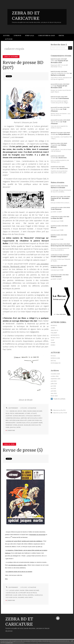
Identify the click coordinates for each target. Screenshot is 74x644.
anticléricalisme (15, 420)
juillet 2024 (54, 384)
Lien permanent (12, 408)
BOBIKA (53, 345)
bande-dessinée (37, 411)
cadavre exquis (21, 423)
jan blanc (21, 425)
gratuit (20, 411)
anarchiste (37, 416)
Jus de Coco (62, 158)
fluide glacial (13, 597)
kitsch (28, 423)
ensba (37, 420)
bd (16, 411)
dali (41, 420)
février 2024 (54, 396)
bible (7, 420)
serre (20, 595)
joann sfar (31, 420)
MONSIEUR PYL (55, 335)
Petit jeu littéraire (64, 134)
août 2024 (54, 381)
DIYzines (53, 356)
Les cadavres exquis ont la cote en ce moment (19, 572)
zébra (25, 411)
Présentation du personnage (37, 535)
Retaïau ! (54, 237)
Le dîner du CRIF (57, 218)
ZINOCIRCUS (54, 330)
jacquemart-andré (37, 423)
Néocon (53, 228)
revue (8, 413)
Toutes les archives (59, 399)
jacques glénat (14, 590)
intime (15, 425)
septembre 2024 (55, 379)
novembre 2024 (55, 374)
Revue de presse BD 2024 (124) (61, 246)
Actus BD (9, 39)
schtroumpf (22, 593)
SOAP (52, 340)
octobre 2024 (55, 376)
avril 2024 (53, 391)
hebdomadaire (19, 413)
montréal (31, 595)
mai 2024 (53, 388)
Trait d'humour (64, 98)
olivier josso (39, 595)
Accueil (6, 36)
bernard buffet (11, 423)
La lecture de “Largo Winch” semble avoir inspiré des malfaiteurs (24, 541)
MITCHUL (53, 361)
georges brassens (19, 416)
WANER (53, 343)
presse (12, 413)
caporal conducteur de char (60, 73)
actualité (34, 413)
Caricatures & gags (46, 36)
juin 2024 (53, 386)
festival (25, 595)
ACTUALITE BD (32, 408)
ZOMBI (53, 328)
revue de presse (32, 593)
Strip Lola (30, 36)
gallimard (21, 597)
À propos (17, 36)
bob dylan (35, 425)
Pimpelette (54, 145)
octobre (27, 413)
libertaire (24, 418)
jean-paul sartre (15, 427)
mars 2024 (54, 393)
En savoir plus (9, 642)
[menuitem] (7, 36)
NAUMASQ (54, 325)
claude (15, 595)
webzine (12, 411)
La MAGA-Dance (57, 267)
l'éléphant (9, 416)
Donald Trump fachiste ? (59, 257)
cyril (52, 86)
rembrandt (9, 425)
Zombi (53, 98)
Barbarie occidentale (58, 75)
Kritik (61, 36)
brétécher (9, 595)
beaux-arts (24, 420)
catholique (29, 416)
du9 (7, 597)
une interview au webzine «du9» (18, 565)
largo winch (29, 597)
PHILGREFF (54, 333)
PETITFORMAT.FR (56, 363)
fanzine (29, 411)
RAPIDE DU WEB (55, 358)
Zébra (53, 61)
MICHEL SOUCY (55, 338)
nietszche (31, 418)
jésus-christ (38, 418)
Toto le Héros (55, 109)
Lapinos (54, 169)
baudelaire (27, 425)
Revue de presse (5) (23, 450)
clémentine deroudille (13, 418)
